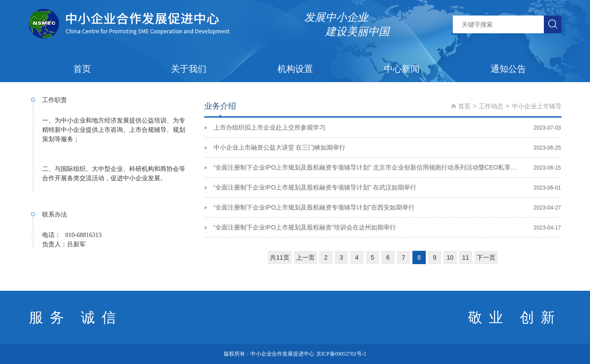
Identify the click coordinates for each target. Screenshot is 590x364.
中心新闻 (402, 69)
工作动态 (491, 106)
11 (466, 257)
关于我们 (189, 69)
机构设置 (295, 69)
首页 (82, 69)
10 (450, 257)
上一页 (305, 257)
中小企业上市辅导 (537, 106)
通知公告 (508, 69)
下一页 (486, 257)
